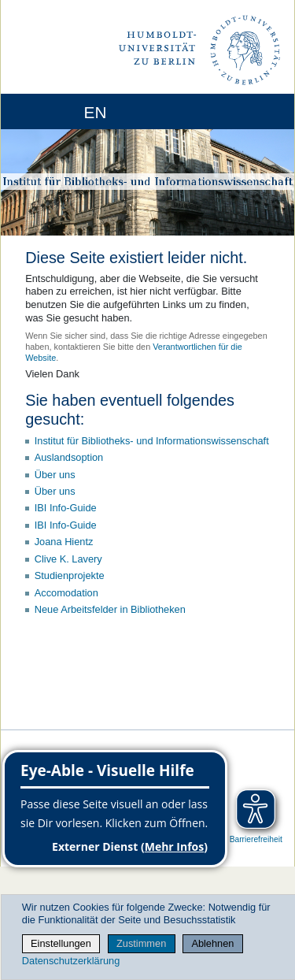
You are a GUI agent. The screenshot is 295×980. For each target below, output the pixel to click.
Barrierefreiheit (256, 839)
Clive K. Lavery (68, 559)
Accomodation (66, 593)
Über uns (55, 475)
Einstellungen (61, 943)
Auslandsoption (69, 457)
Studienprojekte (70, 575)
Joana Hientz (64, 542)
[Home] (57, 111)
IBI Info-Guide (66, 508)
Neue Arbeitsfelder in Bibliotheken (110, 609)
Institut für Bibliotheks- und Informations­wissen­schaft (152, 441)
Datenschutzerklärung (71, 961)
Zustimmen (141, 943)
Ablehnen (212, 943)
